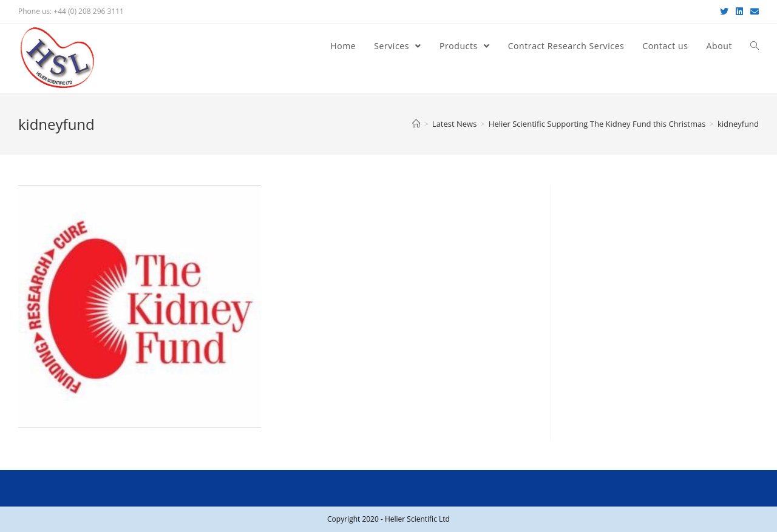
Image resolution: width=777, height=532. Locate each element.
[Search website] (755, 46)
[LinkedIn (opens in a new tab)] (739, 12)
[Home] (416, 124)
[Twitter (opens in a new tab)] (724, 12)
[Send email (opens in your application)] (753, 12)
